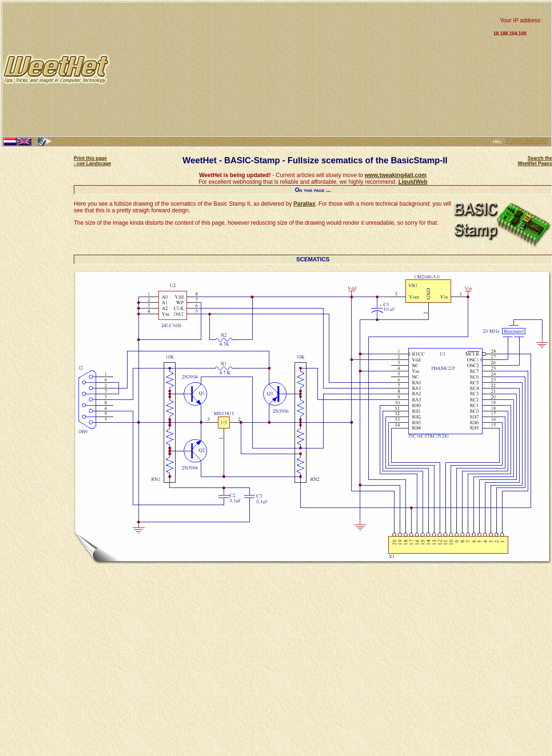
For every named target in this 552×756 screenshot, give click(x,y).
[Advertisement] (301, 69)
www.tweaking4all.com (395, 175)
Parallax (305, 204)
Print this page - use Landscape (92, 161)
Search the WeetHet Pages (535, 161)
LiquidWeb (413, 182)
